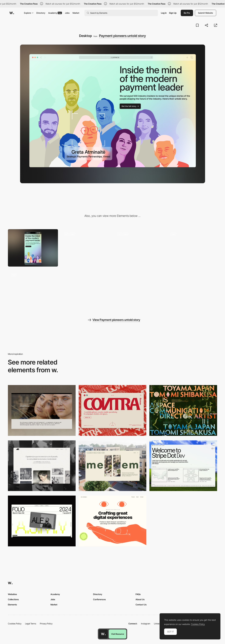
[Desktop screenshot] (42, 466)
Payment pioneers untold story (122, 36)
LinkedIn (158, 624)
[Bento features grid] (139, 248)
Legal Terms (31, 624)
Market (76, 13)
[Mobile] (33, 248)
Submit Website (206, 13)
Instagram (146, 624)
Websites (12, 594)
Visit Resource (118, 634)
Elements (12, 605)
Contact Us (141, 605)
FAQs (138, 594)
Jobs (67, 13)
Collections (13, 599)
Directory (41, 13)
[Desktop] (42, 410)
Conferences (99, 599)
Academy (55, 13)
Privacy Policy (46, 624)
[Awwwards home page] (103, 634)
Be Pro (187, 13)
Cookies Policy (15, 624)
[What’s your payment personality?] (33, 288)
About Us (140, 599)
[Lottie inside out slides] (86, 248)
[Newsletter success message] (192, 248)
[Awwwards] (12, 13)
